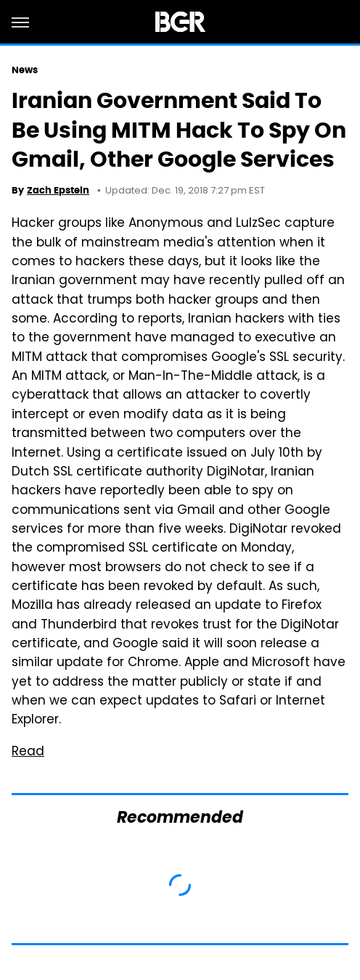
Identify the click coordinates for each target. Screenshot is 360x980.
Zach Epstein (58, 190)
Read (28, 752)
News (25, 70)
